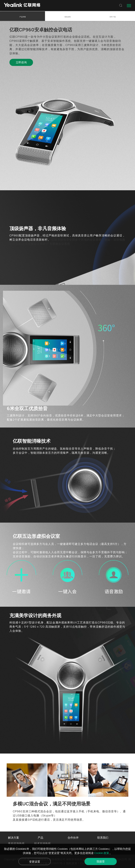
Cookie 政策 (102, 853)
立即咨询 (21, 62)
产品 (40, 838)
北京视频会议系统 (34, 244)
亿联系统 (57, 239)
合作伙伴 (73, 838)
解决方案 (14, 838)
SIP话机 (33, 820)
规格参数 (68, 17)
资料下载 (113, 17)
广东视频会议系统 (58, 244)
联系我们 (103, 838)
